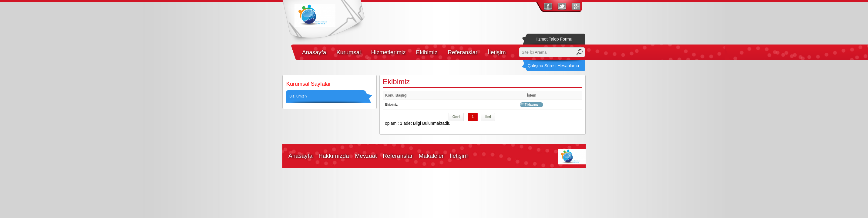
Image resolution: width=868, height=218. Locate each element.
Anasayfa (314, 52)
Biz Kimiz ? (298, 96)
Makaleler (431, 156)
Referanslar (463, 52)
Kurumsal (348, 52)
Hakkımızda (334, 156)
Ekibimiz (427, 52)
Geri (456, 117)
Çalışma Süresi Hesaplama (553, 66)
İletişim (497, 52)
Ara (580, 52)
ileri (488, 117)
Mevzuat (366, 156)
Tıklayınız (532, 105)
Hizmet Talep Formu (553, 39)
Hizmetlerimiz (388, 52)
